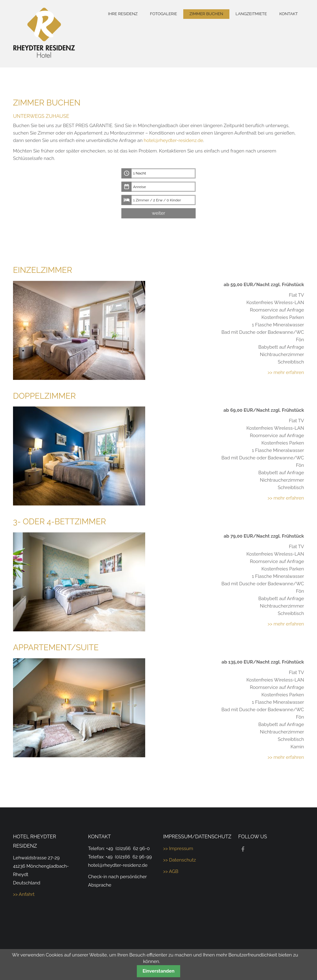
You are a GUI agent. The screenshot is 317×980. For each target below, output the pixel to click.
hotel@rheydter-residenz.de (173, 140)
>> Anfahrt (24, 894)
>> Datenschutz (180, 860)
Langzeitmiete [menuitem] (251, 14)
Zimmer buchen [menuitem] (206, 14)
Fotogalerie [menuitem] (163, 14)
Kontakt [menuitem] (289, 14)
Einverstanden (158, 971)
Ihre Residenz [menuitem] (123, 14)
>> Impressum (178, 849)
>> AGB (171, 871)
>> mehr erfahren (286, 372)
